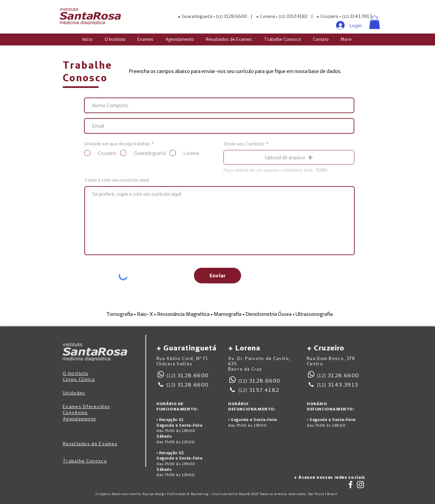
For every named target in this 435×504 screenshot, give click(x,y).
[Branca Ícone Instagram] (360, 485)
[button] (375, 22)
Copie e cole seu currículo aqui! (117, 180)
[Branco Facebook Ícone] (350, 485)
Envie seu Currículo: (245, 144)
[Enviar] (217, 276)
